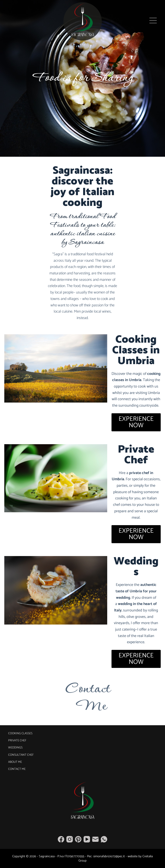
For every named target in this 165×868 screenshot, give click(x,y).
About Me (15, 762)
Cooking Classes (20, 734)
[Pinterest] (78, 839)
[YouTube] (87, 839)
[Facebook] (61, 839)
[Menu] (153, 21)
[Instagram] (70, 839)
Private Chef (17, 741)
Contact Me (17, 769)
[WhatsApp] (104, 839)
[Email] (95, 839)
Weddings (15, 748)
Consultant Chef (21, 755)
